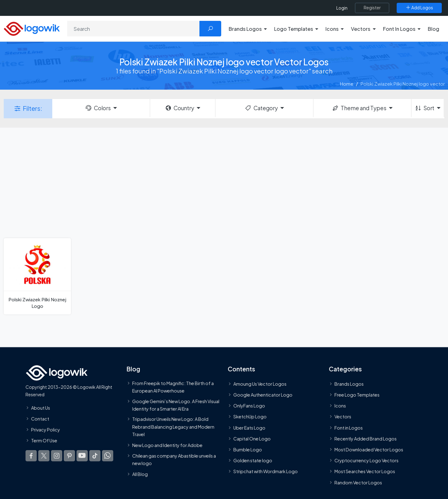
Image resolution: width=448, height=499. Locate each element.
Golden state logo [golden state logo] (253, 460)
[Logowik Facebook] (31, 456)
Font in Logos (349, 428)
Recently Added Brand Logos (366, 439)
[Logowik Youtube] (82, 456)
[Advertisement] (224, 182)
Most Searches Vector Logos (365, 471)
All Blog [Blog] (140, 474)
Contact (40, 419)
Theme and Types (359, 108)
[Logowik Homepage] (32, 28)
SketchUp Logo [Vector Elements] (250, 417)
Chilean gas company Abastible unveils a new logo (174, 459)
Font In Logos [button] (399, 29)
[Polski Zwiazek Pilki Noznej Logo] (37, 276)
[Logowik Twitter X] (44, 456)
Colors (98, 108)
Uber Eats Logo (249, 428)
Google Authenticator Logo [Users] (263, 395)
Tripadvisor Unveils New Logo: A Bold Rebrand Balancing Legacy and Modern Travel (173, 427)
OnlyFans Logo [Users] (249, 406)
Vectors (343, 417)
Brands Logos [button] (245, 29)
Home (347, 84)
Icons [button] (332, 29)
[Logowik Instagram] (57, 456)
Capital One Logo (252, 439)
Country (180, 108)
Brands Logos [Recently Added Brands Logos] (349, 384)
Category (261, 108)
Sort (425, 108)
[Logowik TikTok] (95, 456)
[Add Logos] (419, 8)
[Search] (133, 29)
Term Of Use (44, 440)
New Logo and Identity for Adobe (167, 445)
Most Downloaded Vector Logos (369, 450)
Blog (434, 29)
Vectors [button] (361, 29)
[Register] (372, 8)
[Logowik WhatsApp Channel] (108, 456)
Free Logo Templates (357, 395)
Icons (340, 406)
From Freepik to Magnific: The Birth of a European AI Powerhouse (173, 387)
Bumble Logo (248, 450)
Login (342, 8)
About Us (41, 408)
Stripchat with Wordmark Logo (266, 471)
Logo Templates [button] (294, 29)
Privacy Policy (46, 430)
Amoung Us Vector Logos (260, 384)
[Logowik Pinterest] (69, 456)
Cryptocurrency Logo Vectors (366, 460)
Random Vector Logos (358, 483)
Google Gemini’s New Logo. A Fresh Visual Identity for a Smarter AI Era (176, 405)
